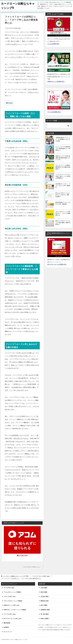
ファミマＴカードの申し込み (13, 28)
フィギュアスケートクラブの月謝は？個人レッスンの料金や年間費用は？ (63, 176)
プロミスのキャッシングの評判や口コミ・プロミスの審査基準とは (63, 213)
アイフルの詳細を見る (54, 112)
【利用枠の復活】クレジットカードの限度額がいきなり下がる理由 (63, 139)
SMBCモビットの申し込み (12, 605)
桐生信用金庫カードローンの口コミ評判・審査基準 (63, 203)
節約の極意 (44, 592)
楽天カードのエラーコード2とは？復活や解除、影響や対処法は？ (63, 223)
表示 (11, 103)
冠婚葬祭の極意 (45, 610)
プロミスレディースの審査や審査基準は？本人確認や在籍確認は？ (63, 167)
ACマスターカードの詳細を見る (57, 264)
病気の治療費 (45, 619)
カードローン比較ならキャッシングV (17, 5)
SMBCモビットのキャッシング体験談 (15, 610)
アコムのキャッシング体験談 (12, 592)
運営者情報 (7, 623)
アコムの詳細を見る (53, 44)
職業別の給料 (45, 601)
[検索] (59, 126)
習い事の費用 (45, 614)
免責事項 (6, 627)
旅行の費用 (44, 605)
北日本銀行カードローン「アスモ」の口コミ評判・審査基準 (63, 186)
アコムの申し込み (9, 588)
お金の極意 (44, 588)
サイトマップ (8, 632)
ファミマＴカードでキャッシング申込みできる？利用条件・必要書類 (33, 567)
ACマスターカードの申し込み (12, 619)
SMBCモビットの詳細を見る (56, 81)
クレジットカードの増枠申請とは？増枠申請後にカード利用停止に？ (63, 149)
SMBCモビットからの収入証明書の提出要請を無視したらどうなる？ (63, 158)
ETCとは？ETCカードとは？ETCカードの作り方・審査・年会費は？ (63, 195)
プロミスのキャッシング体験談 (13, 601)
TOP (16, 576)
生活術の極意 (45, 596)
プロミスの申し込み (10, 596)
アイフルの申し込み (10, 614)
